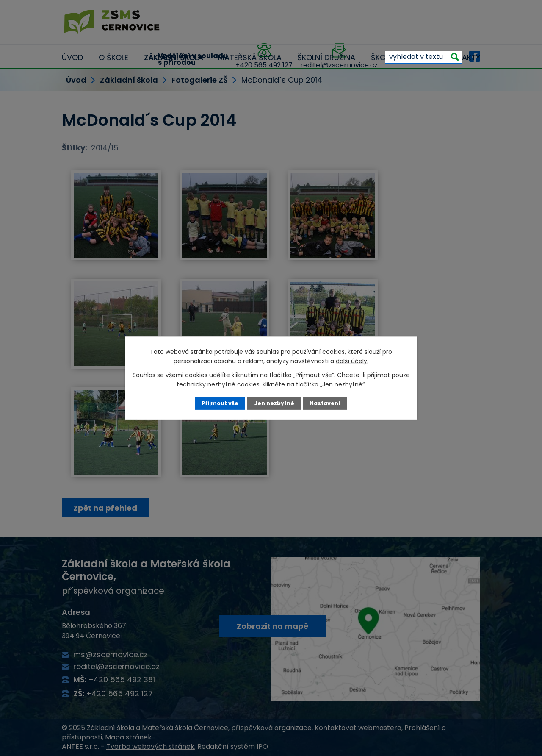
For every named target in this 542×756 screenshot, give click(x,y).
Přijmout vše (220, 403)
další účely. (352, 361)
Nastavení (325, 403)
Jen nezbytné (274, 403)
